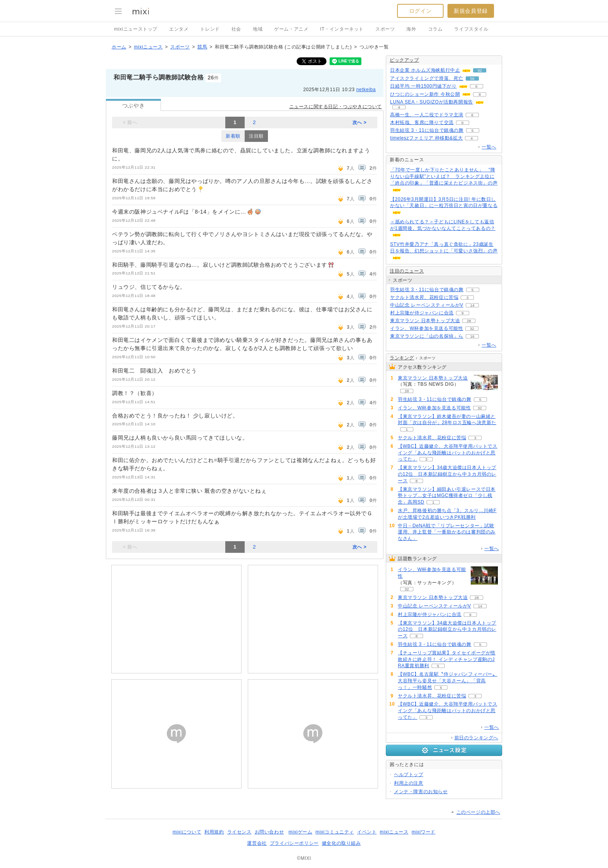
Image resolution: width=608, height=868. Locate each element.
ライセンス (239, 832)
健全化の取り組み (341, 843)
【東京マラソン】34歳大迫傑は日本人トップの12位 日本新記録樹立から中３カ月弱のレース (447, 474)
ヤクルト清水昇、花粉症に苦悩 (424, 297)
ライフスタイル (471, 29)
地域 (258, 29)
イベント (367, 832)
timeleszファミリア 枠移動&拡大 (426, 138)
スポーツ (385, 29)
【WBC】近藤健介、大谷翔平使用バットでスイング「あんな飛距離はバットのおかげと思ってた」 (448, 453)
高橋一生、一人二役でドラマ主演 (427, 115)
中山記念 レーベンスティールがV (427, 305)
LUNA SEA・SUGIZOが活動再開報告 (432, 102)
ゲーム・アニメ (291, 29)
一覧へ (489, 147)
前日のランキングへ (476, 738)
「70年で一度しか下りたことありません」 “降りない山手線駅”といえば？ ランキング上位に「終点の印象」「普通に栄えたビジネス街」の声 (444, 176)
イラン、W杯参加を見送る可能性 (427, 328)
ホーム (119, 47)
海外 (411, 29)
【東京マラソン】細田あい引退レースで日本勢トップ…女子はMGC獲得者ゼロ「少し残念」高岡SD (447, 496)
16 (472, 336)
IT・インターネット (342, 29)
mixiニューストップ (136, 29)
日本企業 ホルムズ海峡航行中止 (425, 70)
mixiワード (423, 832)
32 (472, 329)
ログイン (420, 11)
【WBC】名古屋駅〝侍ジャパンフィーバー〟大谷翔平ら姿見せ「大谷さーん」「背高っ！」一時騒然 (448, 681)
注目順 (256, 136)
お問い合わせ (269, 832)
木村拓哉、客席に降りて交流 (422, 123)
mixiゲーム (301, 832)
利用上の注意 (409, 783)
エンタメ (179, 29)
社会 (236, 29)
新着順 (233, 136)
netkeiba (366, 90)
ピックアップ (404, 60)
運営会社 (257, 843)
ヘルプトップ (409, 775)
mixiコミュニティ (335, 832)
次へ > (360, 123)
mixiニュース (148, 47)
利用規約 (214, 832)
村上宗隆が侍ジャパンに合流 (422, 313)
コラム (435, 29)
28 (469, 321)
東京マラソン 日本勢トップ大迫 (425, 321)
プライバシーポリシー (294, 843)
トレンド (210, 29)
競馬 (202, 47)
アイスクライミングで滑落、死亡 (427, 78)
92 (480, 70)
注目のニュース (407, 271)
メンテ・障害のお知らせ (421, 792)
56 (472, 79)
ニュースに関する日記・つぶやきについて (336, 107)
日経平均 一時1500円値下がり (423, 86)
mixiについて (187, 832)
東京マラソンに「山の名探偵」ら (427, 336)
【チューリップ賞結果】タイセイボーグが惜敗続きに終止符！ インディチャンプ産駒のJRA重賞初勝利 (447, 659)
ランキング (402, 358)
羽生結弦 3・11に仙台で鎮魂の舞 (427, 130)
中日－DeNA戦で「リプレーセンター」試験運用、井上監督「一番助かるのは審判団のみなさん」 (447, 532)
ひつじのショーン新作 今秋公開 (425, 94)
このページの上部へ (478, 812)
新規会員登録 (471, 11)
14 (472, 305)
